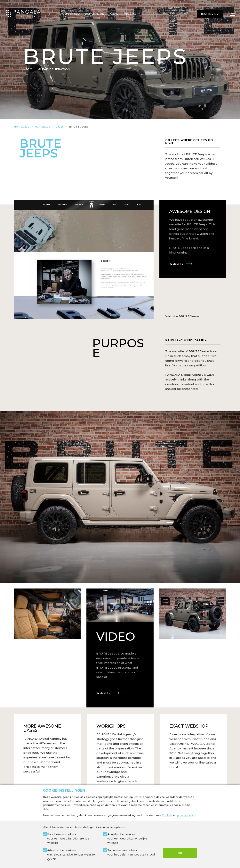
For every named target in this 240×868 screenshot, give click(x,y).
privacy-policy (186, 815)
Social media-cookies (131, 853)
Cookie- (167, 815)
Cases (114, 14)
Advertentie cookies (72, 855)
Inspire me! (210, 14)
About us (130, 14)
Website (176, 264)
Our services (70, 14)
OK (180, 853)
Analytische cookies (132, 839)
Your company (95, 14)
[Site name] (23, 14)
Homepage (21, 127)
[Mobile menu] (232, 14)
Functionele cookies (72, 839)
